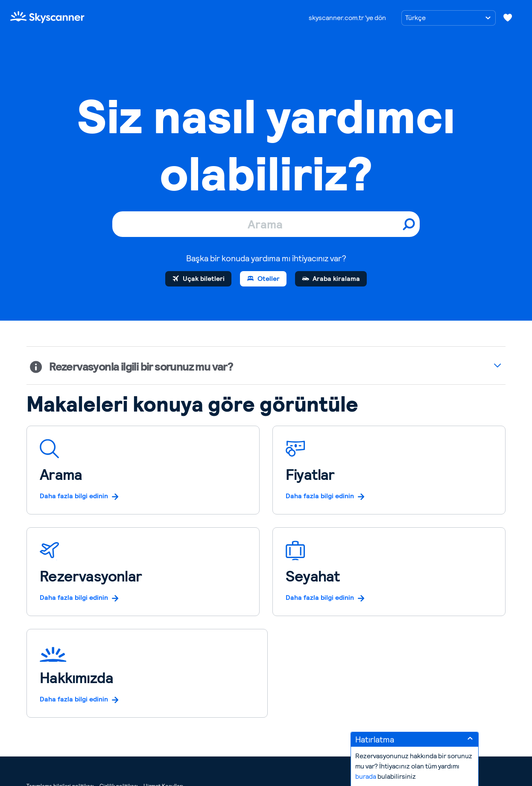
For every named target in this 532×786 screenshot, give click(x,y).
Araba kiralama (336, 279)
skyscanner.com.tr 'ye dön (347, 18)
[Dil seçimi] (449, 18)
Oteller (269, 279)
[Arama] (266, 224)
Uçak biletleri (204, 279)
